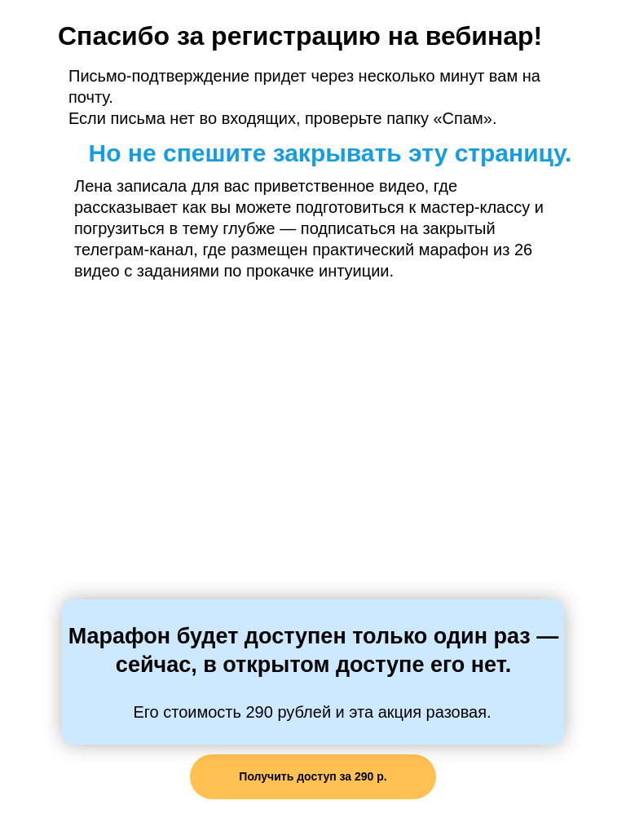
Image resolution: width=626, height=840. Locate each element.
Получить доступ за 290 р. (313, 776)
